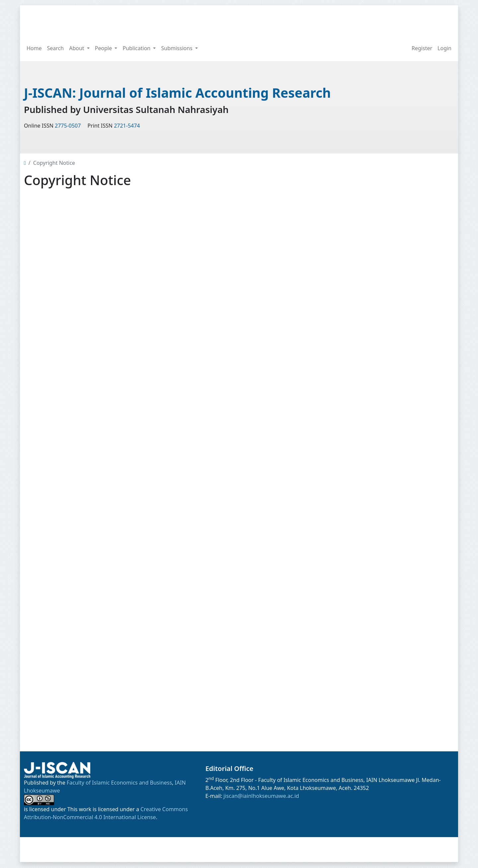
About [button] (77, 48)
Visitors (365, 607)
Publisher (368, 451)
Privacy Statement (379, 547)
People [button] (104, 48)
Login (444, 48)
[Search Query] (412, 20)
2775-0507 (68, 126)
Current (366, 465)
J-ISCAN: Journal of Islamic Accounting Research (181, 93)
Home (34, 48)
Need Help (369, 588)
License (365, 681)
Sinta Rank (369, 185)
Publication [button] (137, 48)
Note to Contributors (382, 560)
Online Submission (379, 492)
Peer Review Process (382, 410)
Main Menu (370, 355)
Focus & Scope (374, 383)
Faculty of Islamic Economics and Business (119, 783)
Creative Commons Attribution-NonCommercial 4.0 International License (399, 729)
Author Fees (371, 519)
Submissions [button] (177, 48)
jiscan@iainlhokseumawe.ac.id (261, 797)
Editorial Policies (376, 397)
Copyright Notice (377, 533)
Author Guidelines (379, 506)
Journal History (375, 438)
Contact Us (370, 574)
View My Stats (378, 619)
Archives (367, 479)
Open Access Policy (380, 424)
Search (56, 48)
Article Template (387, 245)
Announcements (211, 850)
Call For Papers (375, 370)
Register (422, 48)
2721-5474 (127, 126)
